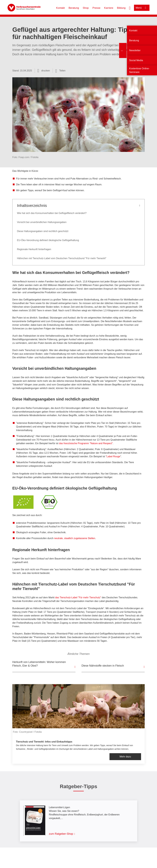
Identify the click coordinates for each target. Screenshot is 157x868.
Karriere (109, 8)
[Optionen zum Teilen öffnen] (60, 71)
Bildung (121, 8)
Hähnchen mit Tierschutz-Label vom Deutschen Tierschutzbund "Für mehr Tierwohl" (62, 258)
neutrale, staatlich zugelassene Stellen (75, 538)
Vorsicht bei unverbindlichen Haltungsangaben (42, 222)
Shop (86, 8)
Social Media (136, 60)
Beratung (74, 8)
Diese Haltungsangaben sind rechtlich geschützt (43, 231)
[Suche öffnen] (130, 8)
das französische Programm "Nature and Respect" (86, 443)
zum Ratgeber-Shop (61, 834)
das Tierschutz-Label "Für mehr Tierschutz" (78, 597)
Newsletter (135, 50)
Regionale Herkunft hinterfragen (34, 249)
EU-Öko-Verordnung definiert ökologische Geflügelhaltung (48, 240)
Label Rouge (113, 456)
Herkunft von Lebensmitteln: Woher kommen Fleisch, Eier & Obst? (39, 664)
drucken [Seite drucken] (46, 71)
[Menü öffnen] (142, 8)
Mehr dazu (125, 757)
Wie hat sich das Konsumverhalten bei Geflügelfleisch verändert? (52, 213)
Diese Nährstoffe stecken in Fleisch (103, 666)
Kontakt (60, 8)
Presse (96, 8)
